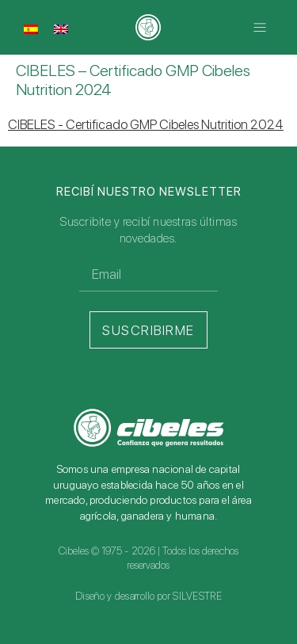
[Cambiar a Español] (31, 29)
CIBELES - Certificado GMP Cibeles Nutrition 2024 (146, 124)
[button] (259, 27)
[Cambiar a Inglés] (61, 29)
